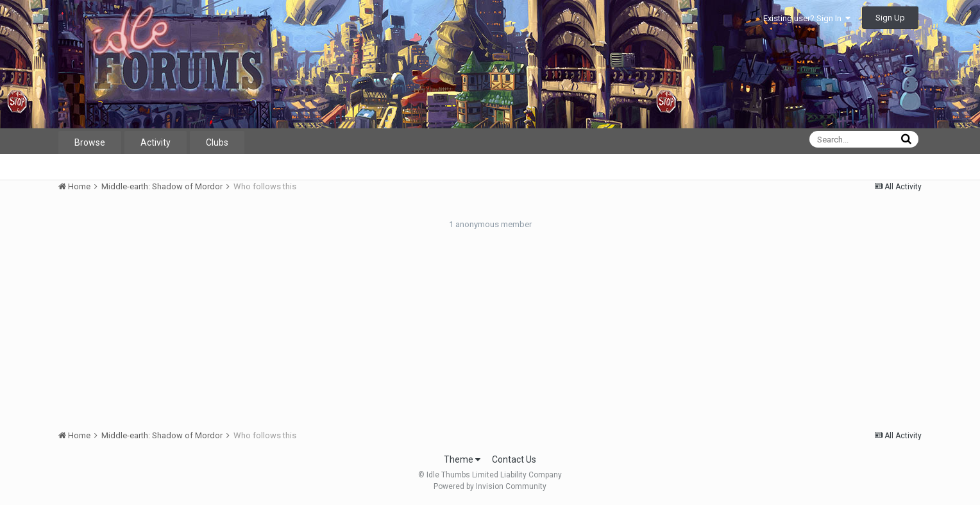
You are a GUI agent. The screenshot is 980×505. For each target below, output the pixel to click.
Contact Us (514, 459)
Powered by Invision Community (490, 486)
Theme (462, 459)
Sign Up (890, 18)
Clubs (217, 142)
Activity (156, 142)
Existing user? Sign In (807, 18)
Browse (90, 142)
